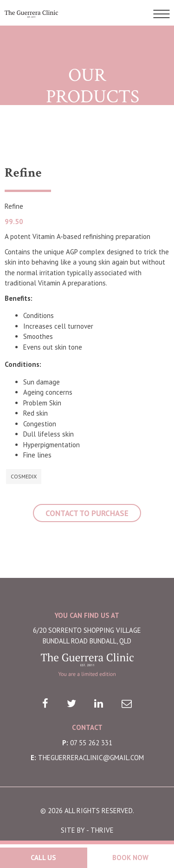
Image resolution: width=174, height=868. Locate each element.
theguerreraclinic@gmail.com (91, 758)
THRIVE (102, 830)
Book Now (130, 858)
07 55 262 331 (91, 743)
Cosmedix (24, 476)
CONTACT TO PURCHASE (87, 513)
